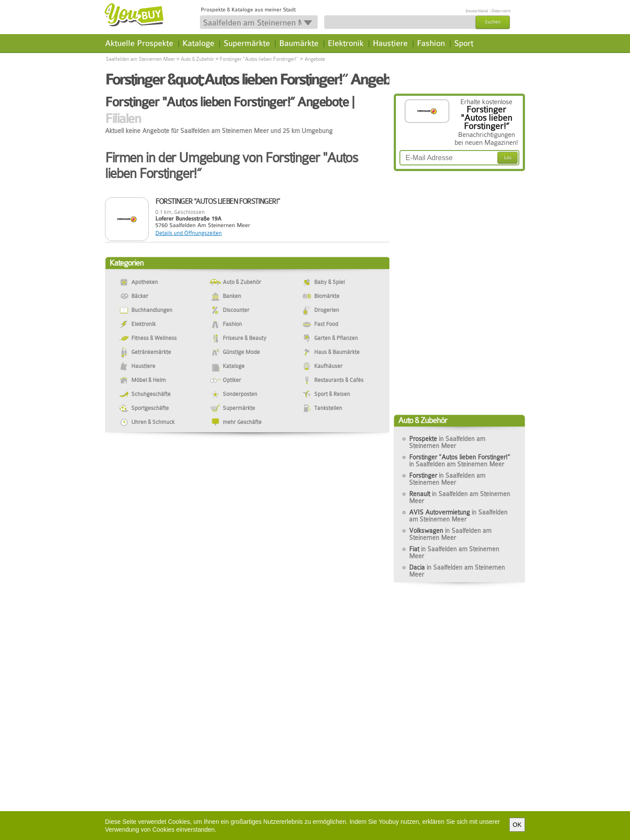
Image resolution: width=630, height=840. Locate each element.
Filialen (123, 119)
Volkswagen (450, 534)
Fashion (431, 43)
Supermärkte (247, 43)
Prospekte (447, 442)
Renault (460, 497)
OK (517, 825)
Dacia (457, 571)
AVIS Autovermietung (458, 516)
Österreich (501, 11)
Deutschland (477, 11)
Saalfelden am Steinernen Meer (140, 59)
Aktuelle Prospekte (139, 43)
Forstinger (447, 479)
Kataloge (198, 43)
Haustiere (390, 43)
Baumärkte (299, 43)
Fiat (454, 553)
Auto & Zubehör (197, 59)
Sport (464, 43)
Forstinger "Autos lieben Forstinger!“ (259, 59)
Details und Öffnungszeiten (189, 233)
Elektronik (346, 43)
